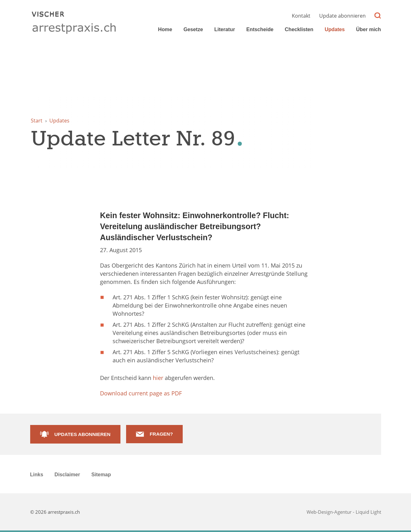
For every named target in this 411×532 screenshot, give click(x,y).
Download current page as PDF (141, 393)
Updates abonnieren (82, 434)
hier (158, 378)
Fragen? (161, 434)
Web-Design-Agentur (330, 512)
